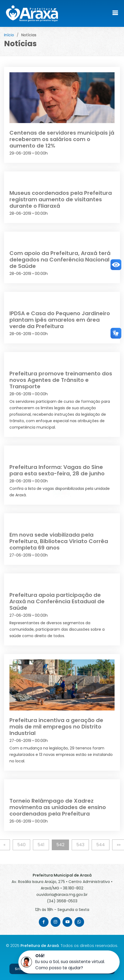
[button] (69, 962)
